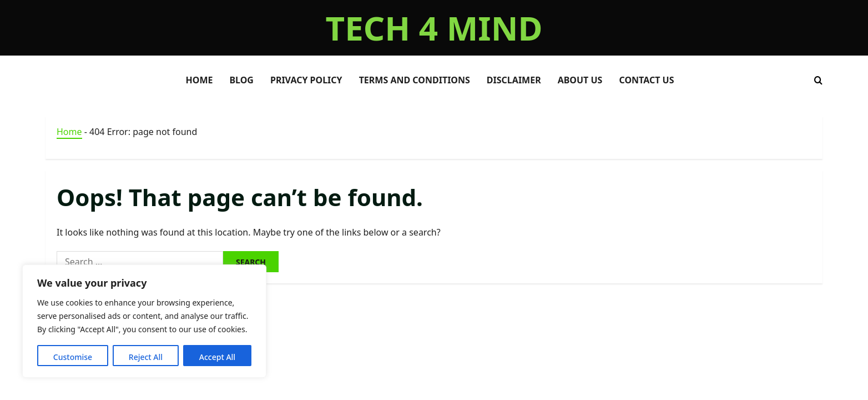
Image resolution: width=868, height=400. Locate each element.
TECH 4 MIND (434, 28)
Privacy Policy (306, 80)
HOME (200, 80)
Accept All (217, 357)
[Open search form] (818, 80)
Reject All (146, 357)
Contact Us (646, 80)
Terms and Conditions (415, 80)
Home (69, 132)
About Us (580, 80)
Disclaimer (514, 80)
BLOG (241, 80)
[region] (144, 321)
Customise (73, 357)
